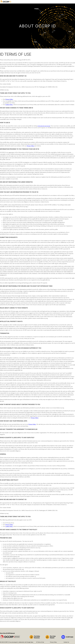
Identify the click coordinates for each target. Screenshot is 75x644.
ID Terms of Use (40, 642)
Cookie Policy (9, 105)
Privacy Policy (9, 99)
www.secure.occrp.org (44, 126)
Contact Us (66, 642)
